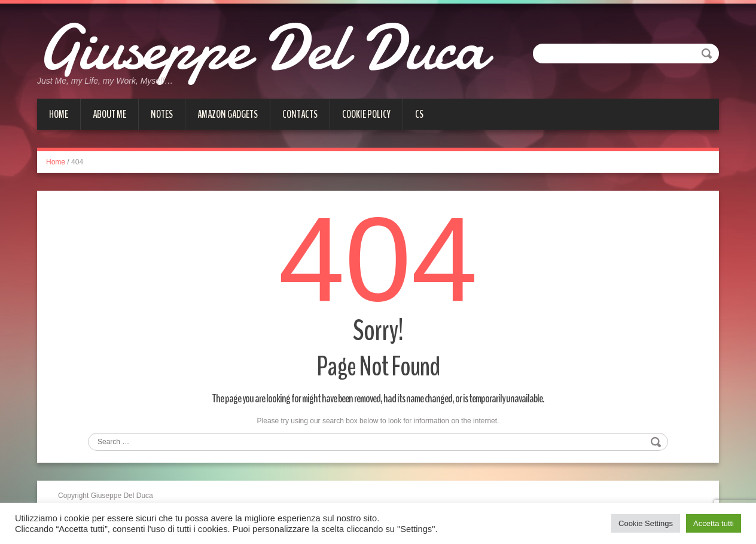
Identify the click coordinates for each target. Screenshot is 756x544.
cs (419, 114)
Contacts (300, 114)
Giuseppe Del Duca (261, 48)
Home (59, 114)
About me (109, 114)
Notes (162, 114)
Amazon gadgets (228, 114)
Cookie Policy (366, 114)
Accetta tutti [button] (714, 523)
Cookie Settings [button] (646, 523)
